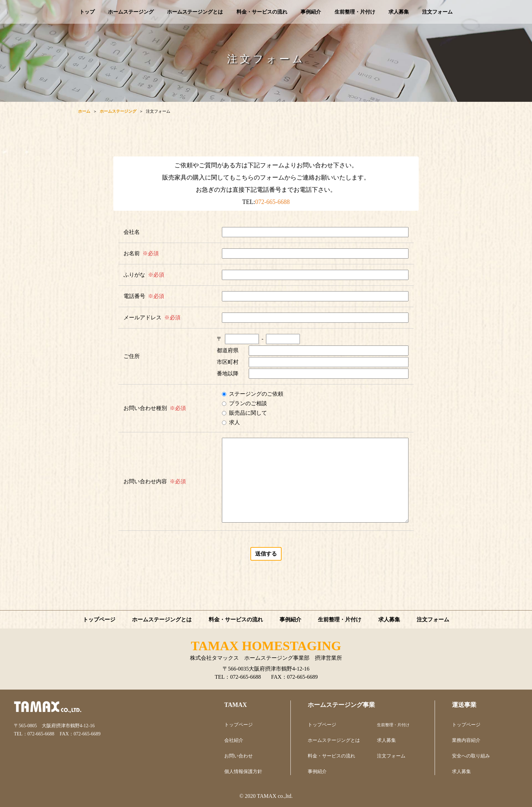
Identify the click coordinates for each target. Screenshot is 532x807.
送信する (266, 554)
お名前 (132, 253)
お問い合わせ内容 (145, 481)
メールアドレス (142, 317)
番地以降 (228, 373)
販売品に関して (248, 413)
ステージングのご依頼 (256, 394)
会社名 (132, 232)
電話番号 (134, 296)
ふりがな (134, 275)
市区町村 (228, 362)
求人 (234, 422)
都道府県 (228, 350)
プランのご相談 (248, 403)
